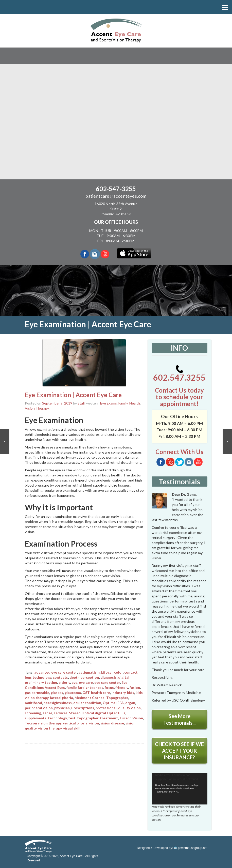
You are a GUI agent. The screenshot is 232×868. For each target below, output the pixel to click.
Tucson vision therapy (43, 723)
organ (130, 703)
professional (106, 708)
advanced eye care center (56, 672)
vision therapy (50, 728)
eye (74, 682)
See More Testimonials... (179, 719)
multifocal (33, 703)
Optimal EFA (113, 703)
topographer (88, 718)
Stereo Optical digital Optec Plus (97, 713)
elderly (64, 682)
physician (62, 708)
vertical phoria (75, 723)
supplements (36, 718)
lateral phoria (61, 698)
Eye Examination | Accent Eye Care (73, 395)
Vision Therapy (37, 408)
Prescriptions (83, 708)
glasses (57, 693)
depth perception (84, 677)
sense (47, 713)
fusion (135, 687)
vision (94, 723)
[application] (180, 789)
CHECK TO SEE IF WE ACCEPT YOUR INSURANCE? (179, 751)
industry (119, 693)
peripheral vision (39, 708)
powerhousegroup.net (190, 848)
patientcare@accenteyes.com (116, 196)
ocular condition (87, 703)
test (72, 718)
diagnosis (109, 677)
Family (123, 403)
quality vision (129, 708)
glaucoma (73, 693)
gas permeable (37, 693)
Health (135, 403)
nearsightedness (58, 703)
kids (131, 693)
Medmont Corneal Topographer (101, 698)
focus (109, 687)
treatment (109, 718)
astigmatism (89, 672)
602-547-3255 (116, 189)
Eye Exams (109, 403)
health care (101, 693)
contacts (60, 677)
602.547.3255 (179, 374)
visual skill (72, 728)
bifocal (107, 672)
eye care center (107, 682)
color (118, 672)
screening (33, 713)
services (61, 713)
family (71, 687)
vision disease (112, 723)
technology (57, 718)
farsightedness (91, 687)
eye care (86, 682)
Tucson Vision (131, 718)
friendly (122, 687)
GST (86, 693)
